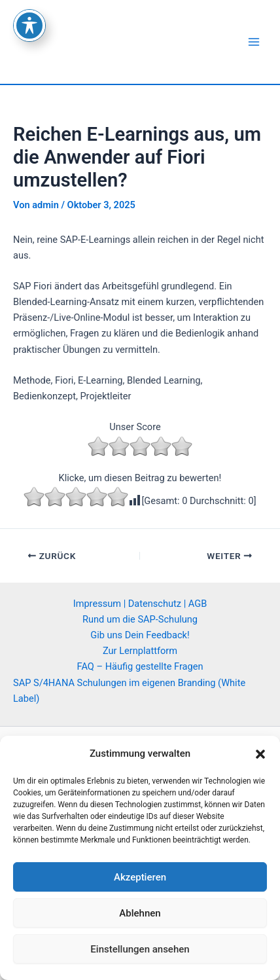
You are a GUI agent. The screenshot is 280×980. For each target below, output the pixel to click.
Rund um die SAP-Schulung (140, 619)
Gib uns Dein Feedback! (140, 635)
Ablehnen (140, 913)
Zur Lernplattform (140, 651)
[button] (260, 754)
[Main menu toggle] (254, 42)
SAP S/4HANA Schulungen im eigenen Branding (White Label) (129, 691)
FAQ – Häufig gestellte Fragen (140, 666)
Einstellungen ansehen (140, 949)
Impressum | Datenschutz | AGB (140, 604)
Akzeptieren (140, 877)
